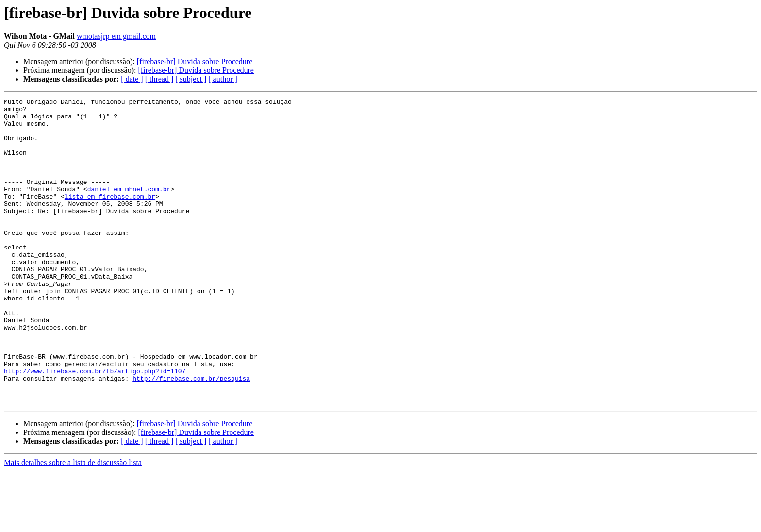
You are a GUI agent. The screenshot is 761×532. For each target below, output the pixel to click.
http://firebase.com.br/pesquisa (191, 435)
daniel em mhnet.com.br (129, 208)
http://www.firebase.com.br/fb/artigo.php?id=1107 (95, 426)
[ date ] (132, 79)
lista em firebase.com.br (110, 216)
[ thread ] (159, 79)
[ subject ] (191, 79)
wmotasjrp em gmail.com (116, 36)
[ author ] (223, 79)
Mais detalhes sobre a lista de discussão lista (73, 524)
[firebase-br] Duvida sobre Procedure (195, 61)
